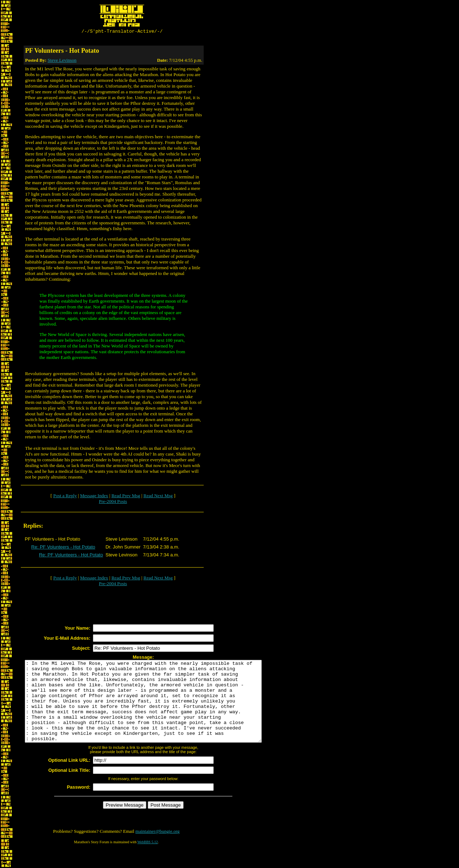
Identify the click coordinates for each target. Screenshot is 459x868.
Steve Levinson (62, 61)
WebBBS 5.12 (148, 859)
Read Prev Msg (126, 497)
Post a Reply (65, 497)
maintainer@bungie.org (158, 848)
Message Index (94, 497)
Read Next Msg (158, 497)
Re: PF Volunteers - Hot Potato (63, 548)
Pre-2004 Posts (113, 502)
